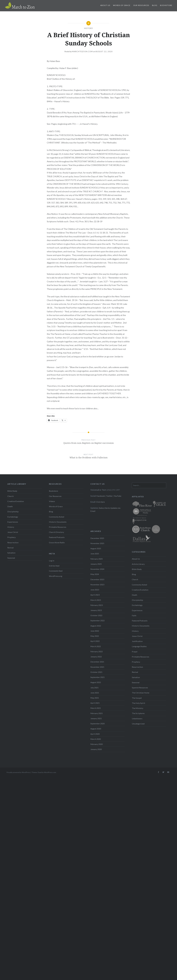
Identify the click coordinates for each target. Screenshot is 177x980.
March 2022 (96, 646)
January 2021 (96, 718)
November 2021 (97, 667)
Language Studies (139, 646)
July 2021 (94, 688)
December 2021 (97, 662)
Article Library (138, 564)
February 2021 (97, 713)
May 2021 (95, 698)
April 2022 (95, 641)
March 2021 (96, 708)
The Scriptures (138, 713)
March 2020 (96, 739)
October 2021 (96, 672)
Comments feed (56, 571)
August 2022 (96, 626)
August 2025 (96, 548)
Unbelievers (137, 719)
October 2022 (96, 615)
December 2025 (97, 538)
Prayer (135, 652)
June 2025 (95, 554)
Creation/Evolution (16, 501)
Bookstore (166, 5)
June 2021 (95, 693)
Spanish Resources (140, 688)
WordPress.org (56, 576)
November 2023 (97, 585)
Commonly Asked (57, 517)
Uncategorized (138, 724)
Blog (155, 5)
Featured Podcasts (57, 537)
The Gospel (137, 698)
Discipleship (13, 511)
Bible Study (12, 491)
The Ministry (138, 708)
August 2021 (96, 682)
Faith (134, 615)
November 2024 (97, 569)
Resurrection (13, 542)
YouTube (118, 496)
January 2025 (96, 564)
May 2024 (95, 574)
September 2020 (97, 724)
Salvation (11, 553)
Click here (100, 502)
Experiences (13, 522)
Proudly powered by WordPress (18, 772)
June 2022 (95, 631)
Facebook (101, 496)
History (89, 28)
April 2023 (95, 595)
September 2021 (97, 677)
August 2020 (96, 729)
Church (10, 496)
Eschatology (13, 517)
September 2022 (97, 620)
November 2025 (97, 543)
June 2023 (95, 590)
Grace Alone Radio (57, 542)
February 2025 (97, 559)
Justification (137, 641)
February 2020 (97, 744)
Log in (52, 561)
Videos (52, 501)
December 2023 (97, 579)
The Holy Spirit (138, 703)
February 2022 (97, 651)
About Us (105, 5)
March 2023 (96, 600)
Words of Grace (122, 5)
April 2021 (95, 703)
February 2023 (97, 605)
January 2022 (96, 657)
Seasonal (11, 558)
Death (10, 506)
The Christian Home (141, 693)
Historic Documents (58, 522)
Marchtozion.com (82, 51)
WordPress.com (50, 772)
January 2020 (96, 749)
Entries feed (54, 566)
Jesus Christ (13, 532)
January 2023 (96, 610)
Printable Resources (58, 527)
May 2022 (95, 636)
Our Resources (141, 5)
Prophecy (11, 537)
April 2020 (95, 734)
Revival (10, 548)
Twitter (109, 496)
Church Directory (56, 532)
